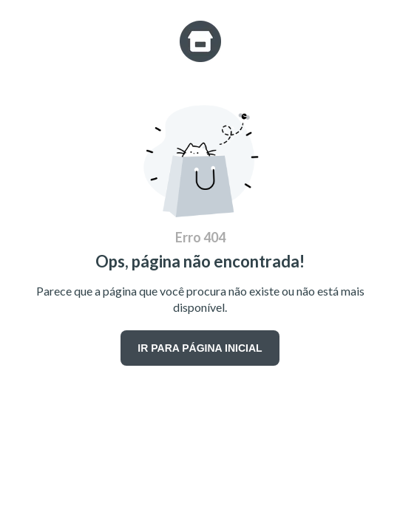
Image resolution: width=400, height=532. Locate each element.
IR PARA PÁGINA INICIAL (200, 348)
